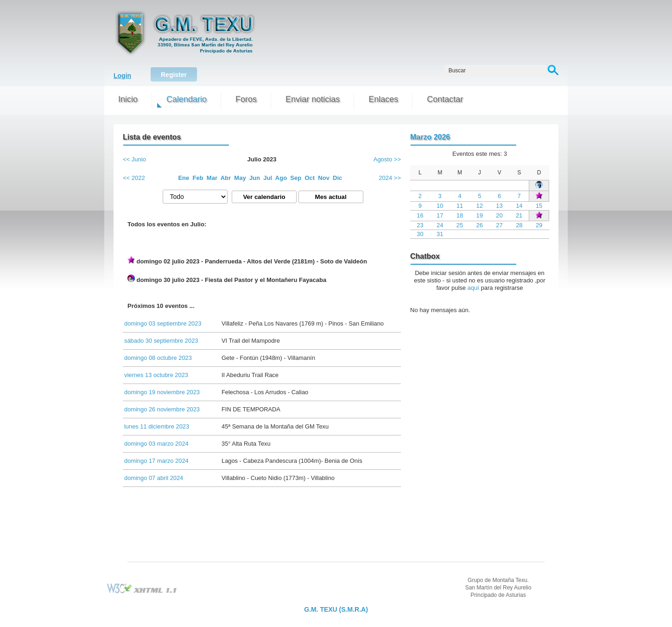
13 (499, 206)
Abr (226, 178)
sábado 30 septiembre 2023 (161, 341)
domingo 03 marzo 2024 (156, 444)
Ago (281, 178)
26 (480, 225)
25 (460, 225)
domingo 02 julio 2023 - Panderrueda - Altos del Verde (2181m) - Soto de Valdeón (247, 260)
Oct (310, 178)
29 (539, 225)
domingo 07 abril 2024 (154, 478)
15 (539, 206)
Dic (337, 178)
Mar (212, 178)
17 (440, 215)
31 (440, 234)
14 (519, 206)
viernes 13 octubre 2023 (156, 375)
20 (499, 215)
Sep (296, 178)
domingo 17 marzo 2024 (156, 461)
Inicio (128, 99)
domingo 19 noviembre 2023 (162, 392)
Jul (268, 178)
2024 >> (390, 178)
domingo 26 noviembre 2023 (162, 409)
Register (174, 75)
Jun (255, 178)
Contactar (445, 99)
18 (460, 215)
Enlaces (383, 99)
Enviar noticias (313, 99)
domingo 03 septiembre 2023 (163, 323)
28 (519, 225)
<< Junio (134, 159)
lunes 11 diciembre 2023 (157, 426)
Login (122, 76)
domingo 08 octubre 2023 (158, 358)
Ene (184, 178)
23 (420, 225)
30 (420, 234)
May (240, 178)
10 (440, 206)
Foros (246, 99)
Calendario (187, 99)
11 (460, 206)
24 (440, 225)
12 (480, 206)
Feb (198, 178)
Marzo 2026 (430, 137)
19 (480, 215)
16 (420, 215)
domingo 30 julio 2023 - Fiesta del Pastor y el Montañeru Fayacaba (227, 279)
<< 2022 (134, 178)
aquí (473, 288)
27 (499, 225)
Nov (324, 178)
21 (519, 215)
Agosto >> (387, 159)
